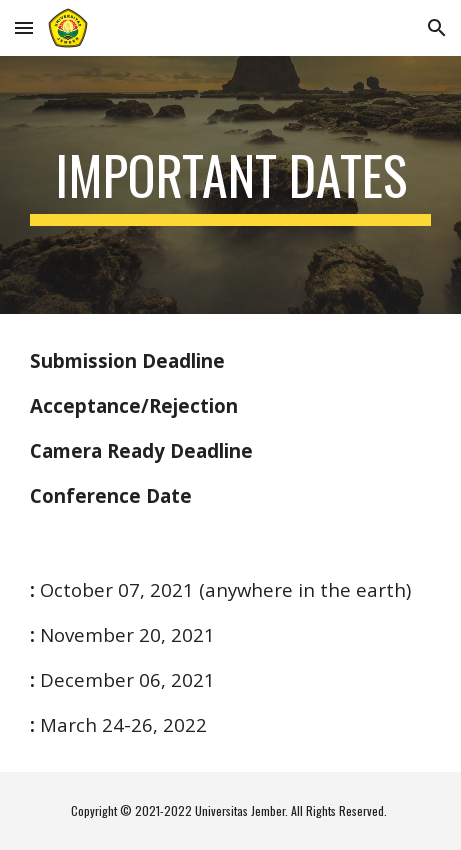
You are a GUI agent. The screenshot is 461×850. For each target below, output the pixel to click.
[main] (230, 185)
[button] (24, 27)
